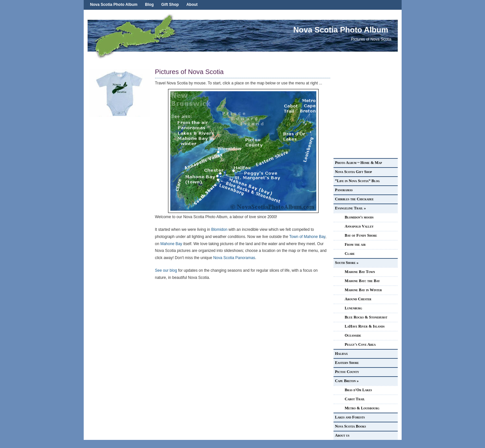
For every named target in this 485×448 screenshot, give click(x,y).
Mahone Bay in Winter (364, 290)
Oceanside (353, 335)
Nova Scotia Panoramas (234, 258)
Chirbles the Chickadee (354, 199)
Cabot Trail (355, 399)
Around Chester (358, 299)
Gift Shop (170, 5)
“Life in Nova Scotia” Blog (358, 181)
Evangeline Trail (351, 208)
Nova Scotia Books (351, 426)
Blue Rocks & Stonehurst (366, 317)
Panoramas (344, 190)
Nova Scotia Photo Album (114, 5)
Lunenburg (354, 308)
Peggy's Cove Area (360, 344)
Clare (350, 254)
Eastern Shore (347, 363)
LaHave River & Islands (365, 326)
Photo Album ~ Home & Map (359, 163)
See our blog (166, 270)
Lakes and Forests (350, 417)
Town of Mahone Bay (307, 237)
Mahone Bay (171, 244)
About (192, 5)
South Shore (347, 263)
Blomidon (219, 230)
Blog (149, 5)
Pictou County (347, 372)
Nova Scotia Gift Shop (354, 172)
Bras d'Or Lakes (358, 390)
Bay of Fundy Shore (361, 235)
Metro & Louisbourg (362, 408)
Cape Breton (347, 381)
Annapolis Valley (359, 226)
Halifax (341, 354)
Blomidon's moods (359, 217)
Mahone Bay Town (360, 272)
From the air (355, 244)
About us (342, 435)
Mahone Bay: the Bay (362, 281)
